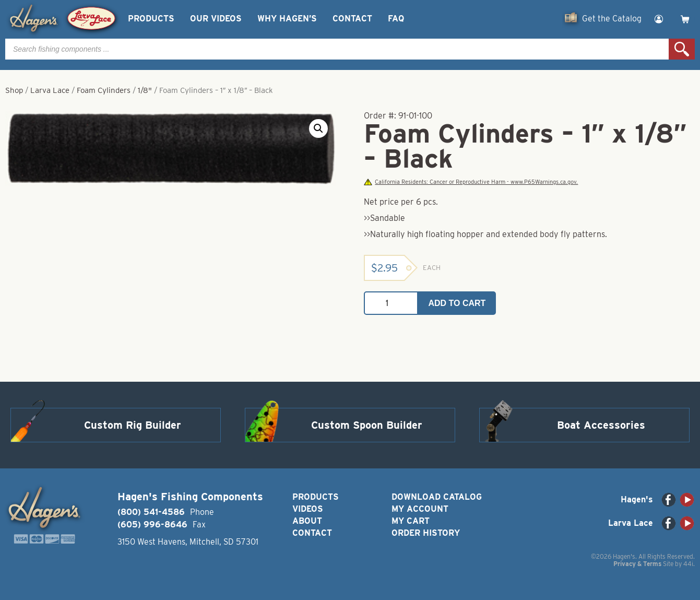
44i (688, 564)
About (307, 521)
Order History (426, 533)
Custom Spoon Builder (367, 425)
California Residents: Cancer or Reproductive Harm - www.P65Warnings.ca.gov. (471, 182)
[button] (318, 128)
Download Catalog (437, 497)
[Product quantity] (391, 303)
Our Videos (216, 19)
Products (151, 19)
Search (682, 49)
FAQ (396, 19)
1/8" (145, 90)
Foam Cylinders (104, 90)
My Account (420, 509)
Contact (352, 19)
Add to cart (457, 303)
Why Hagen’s (287, 19)
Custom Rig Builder (133, 425)
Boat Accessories (601, 425)
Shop (14, 90)
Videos (308, 509)
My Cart (411, 521)
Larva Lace (50, 90)
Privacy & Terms (637, 564)
